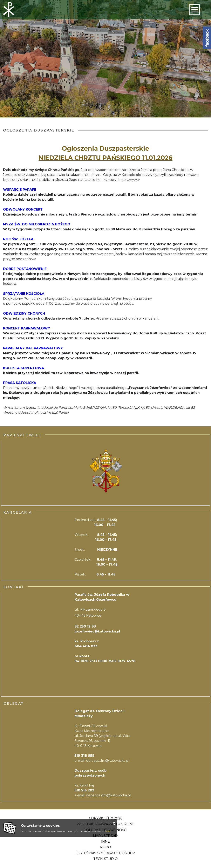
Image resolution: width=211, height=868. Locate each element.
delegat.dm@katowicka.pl (108, 761)
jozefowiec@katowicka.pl (97, 631)
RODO (106, 847)
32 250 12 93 (85, 626)
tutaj (108, 831)
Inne (105, 841)
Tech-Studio (105, 859)
